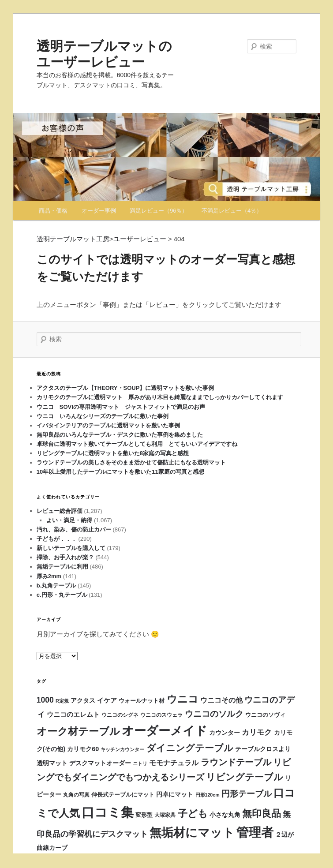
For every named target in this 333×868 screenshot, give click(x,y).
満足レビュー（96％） (159, 211)
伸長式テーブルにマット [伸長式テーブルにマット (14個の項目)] (123, 795)
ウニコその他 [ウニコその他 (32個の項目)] (221, 700)
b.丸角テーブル (56, 586)
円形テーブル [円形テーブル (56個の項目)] (247, 794)
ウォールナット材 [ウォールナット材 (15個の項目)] (142, 701)
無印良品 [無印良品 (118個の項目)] (262, 814)
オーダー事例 (99, 211)
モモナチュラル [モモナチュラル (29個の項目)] (174, 763)
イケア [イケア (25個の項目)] (107, 700)
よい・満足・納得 (69, 520)
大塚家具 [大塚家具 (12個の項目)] (165, 815)
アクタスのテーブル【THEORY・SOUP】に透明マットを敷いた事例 (125, 388)
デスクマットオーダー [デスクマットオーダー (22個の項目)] (100, 763)
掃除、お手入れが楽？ (65, 557)
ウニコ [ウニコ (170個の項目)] (183, 699)
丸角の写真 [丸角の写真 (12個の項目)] (76, 795)
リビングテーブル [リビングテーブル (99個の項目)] (245, 777)
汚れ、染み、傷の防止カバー (74, 529)
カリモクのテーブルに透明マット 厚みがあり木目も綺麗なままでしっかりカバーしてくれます (160, 397)
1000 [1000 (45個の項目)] (45, 700)
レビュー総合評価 (60, 511)
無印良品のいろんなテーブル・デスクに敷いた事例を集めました (120, 435)
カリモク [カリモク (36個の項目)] (257, 732)
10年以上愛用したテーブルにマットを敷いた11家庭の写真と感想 (120, 472)
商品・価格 (53, 211)
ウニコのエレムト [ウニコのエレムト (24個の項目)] (73, 715)
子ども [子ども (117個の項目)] (193, 814)
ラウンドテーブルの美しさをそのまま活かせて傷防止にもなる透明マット (131, 462)
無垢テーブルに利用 (62, 567)
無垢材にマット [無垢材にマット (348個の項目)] (192, 833)
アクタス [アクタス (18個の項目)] (83, 701)
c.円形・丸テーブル (62, 595)
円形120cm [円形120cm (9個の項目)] (208, 795)
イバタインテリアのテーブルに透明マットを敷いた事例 (108, 425)
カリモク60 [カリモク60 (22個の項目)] (83, 749)
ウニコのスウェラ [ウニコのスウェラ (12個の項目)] (161, 715)
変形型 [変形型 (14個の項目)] (144, 815)
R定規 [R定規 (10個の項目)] (62, 701)
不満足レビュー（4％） (232, 211)
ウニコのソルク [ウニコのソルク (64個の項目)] (214, 714)
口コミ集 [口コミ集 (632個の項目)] (108, 812)
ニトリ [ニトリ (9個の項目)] (140, 763)
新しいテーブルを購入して (71, 548)
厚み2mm (49, 576)
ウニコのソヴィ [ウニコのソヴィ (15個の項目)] (265, 715)
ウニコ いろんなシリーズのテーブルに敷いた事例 (103, 416)
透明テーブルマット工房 (73, 239)
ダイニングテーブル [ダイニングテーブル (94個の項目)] (190, 748)
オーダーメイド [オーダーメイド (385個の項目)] (165, 731)
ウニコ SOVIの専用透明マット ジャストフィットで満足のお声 (124, 407)
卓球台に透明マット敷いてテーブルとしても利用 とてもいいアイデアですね (137, 444)
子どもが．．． (57, 539)
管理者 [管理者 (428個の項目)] (255, 832)
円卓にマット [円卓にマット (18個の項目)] (175, 795)
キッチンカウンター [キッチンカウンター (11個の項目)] (122, 749)
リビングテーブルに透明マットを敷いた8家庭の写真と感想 (113, 453)
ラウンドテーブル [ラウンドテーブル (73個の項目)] (236, 762)
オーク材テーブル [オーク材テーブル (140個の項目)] (78, 731)
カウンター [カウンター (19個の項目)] (224, 733)
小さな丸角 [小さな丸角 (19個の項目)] (225, 815)
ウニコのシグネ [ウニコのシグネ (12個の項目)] (120, 715)
